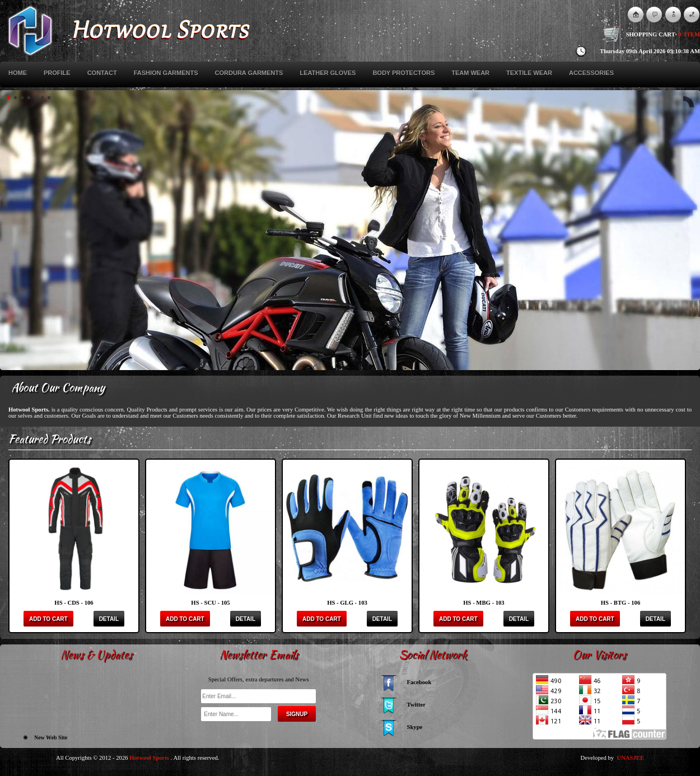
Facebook (419, 682)
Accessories (591, 73)
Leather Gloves (328, 73)
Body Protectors (403, 73)
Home (18, 73)
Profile (57, 73)
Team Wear (470, 73)
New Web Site (51, 740)
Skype (415, 727)
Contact (102, 73)
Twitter (417, 705)
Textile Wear (529, 73)
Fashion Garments (166, 73)
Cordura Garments (249, 73)
